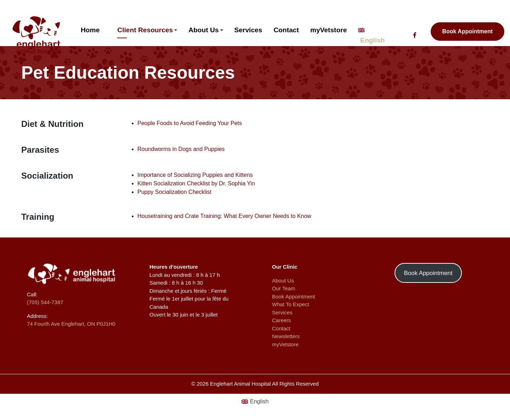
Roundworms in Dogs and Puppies (181, 149)
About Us (203, 30)
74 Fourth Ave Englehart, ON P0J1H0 (71, 324)
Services (248, 30)
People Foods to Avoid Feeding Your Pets (190, 123)
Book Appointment (468, 31)
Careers (281, 320)
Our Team (284, 288)
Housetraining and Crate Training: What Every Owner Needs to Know (224, 216)
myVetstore (328, 30)
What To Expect (291, 304)
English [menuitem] (259, 401)
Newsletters (286, 336)
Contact (286, 30)
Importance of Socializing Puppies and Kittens (195, 175)
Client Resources (145, 30)
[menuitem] (255, 402)
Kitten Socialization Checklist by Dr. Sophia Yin (196, 183)
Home (90, 30)
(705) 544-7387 (45, 302)
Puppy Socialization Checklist (174, 192)
